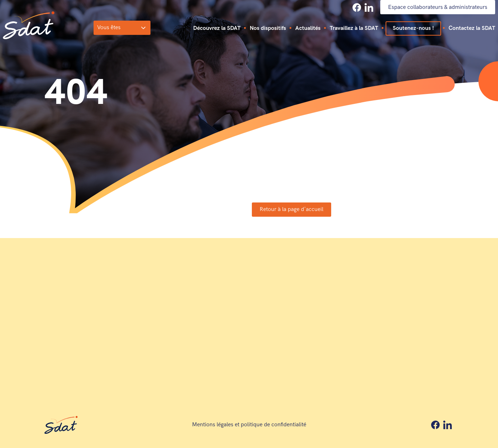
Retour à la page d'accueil (292, 209)
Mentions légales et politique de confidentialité (249, 425)
